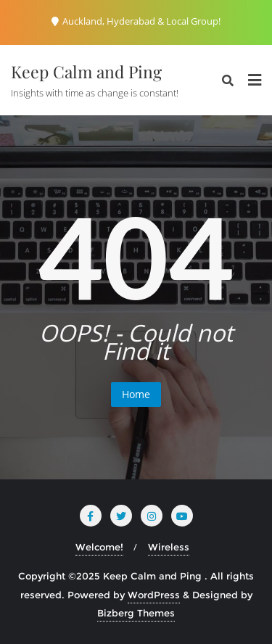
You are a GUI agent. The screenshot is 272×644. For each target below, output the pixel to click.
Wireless (169, 547)
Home (136, 394)
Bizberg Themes (136, 613)
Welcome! (99, 547)
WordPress (154, 595)
